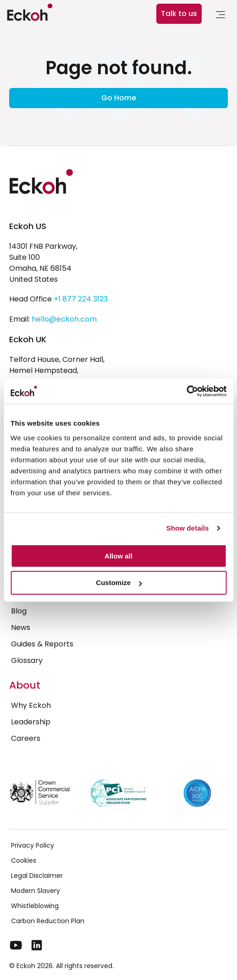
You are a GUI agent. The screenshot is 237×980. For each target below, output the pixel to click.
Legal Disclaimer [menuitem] (37, 876)
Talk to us (179, 14)
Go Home (119, 98)
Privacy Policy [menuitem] (33, 845)
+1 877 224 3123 (81, 299)
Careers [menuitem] (26, 738)
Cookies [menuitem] (24, 860)
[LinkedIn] (37, 945)
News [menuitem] (21, 627)
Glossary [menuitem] (27, 660)
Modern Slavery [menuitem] (36, 891)
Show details (188, 528)
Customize (119, 583)
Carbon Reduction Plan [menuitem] (48, 921)
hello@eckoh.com (64, 319)
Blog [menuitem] (19, 611)
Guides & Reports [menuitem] (42, 644)
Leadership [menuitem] (31, 722)
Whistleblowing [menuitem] (35, 906)
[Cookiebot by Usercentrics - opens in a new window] (186, 391)
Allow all (118, 556)
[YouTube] (16, 945)
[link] (220, 16)
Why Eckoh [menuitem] (31, 705)
